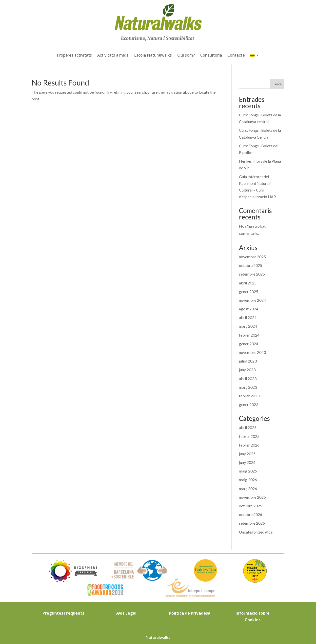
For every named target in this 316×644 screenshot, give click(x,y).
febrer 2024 (249, 335)
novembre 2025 (252, 257)
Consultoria (211, 55)
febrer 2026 (249, 445)
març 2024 (248, 326)
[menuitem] (255, 55)
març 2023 (248, 387)
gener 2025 (249, 291)
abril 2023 (248, 378)
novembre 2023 (252, 352)
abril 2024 (248, 317)
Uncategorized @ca (256, 532)
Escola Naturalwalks (153, 55)
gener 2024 (249, 344)
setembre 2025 (252, 274)
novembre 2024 (252, 300)
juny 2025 (247, 454)
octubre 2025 (251, 265)
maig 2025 (248, 471)
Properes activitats (74, 55)
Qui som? (186, 55)
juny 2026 (247, 462)
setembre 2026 (252, 523)
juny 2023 (247, 370)
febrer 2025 (249, 436)
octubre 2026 (251, 514)
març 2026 (248, 488)
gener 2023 (249, 404)
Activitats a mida (113, 55)
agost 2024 (249, 309)
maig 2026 (248, 480)
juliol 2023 (248, 361)
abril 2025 (248, 283)
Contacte (236, 55)
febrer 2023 (249, 396)
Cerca (277, 84)
